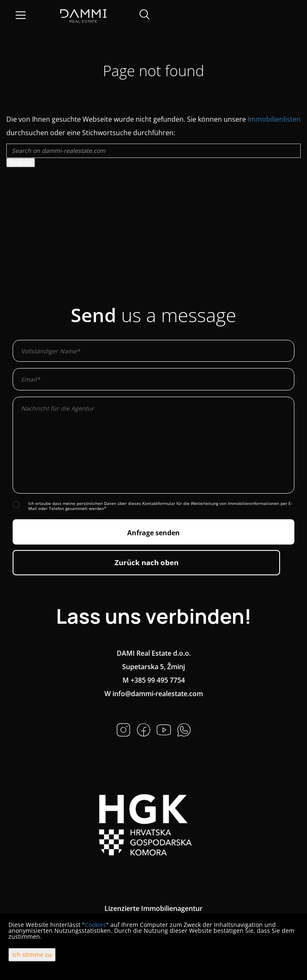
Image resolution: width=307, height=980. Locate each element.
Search (21, 163)
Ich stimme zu (32, 955)
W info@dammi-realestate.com (154, 694)
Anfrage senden (153, 533)
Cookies (95, 925)
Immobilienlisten (274, 119)
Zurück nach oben (147, 562)
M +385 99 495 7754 (154, 680)
